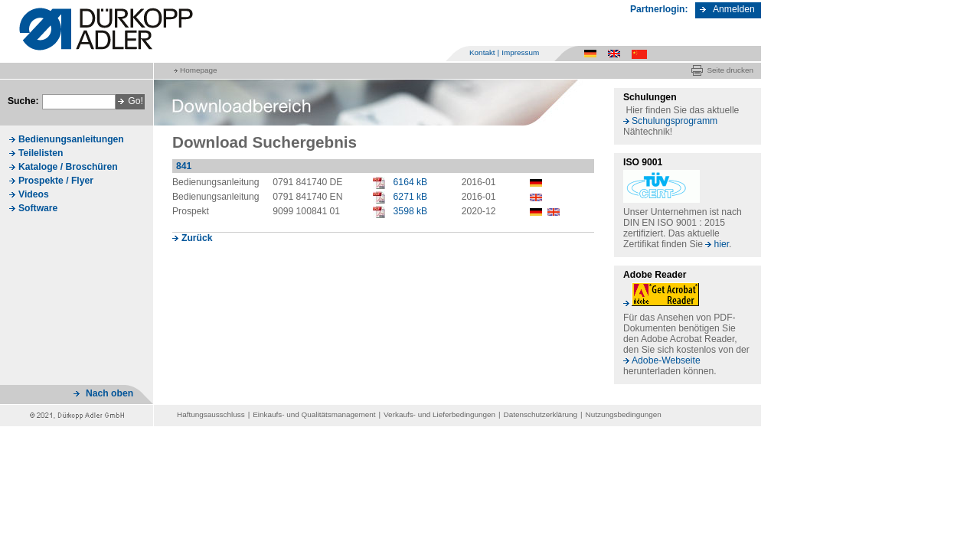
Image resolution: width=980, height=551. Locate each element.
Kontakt (482, 52)
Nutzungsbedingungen (624, 414)
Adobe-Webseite (666, 360)
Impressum (520, 52)
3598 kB (411, 211)
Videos (34, 194)
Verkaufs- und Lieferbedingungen (439, 414)
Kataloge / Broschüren (68, 167)
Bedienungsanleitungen (71, 139)
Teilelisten (41, 153)
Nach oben (109, 393)
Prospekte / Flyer (56, 181)
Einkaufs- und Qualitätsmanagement (314, 414)
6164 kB (411, 182)
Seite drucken (730, 70)
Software (38, 208)
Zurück (197, 238)
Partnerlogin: (659, 9)
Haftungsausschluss (211, 414)
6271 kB (411, 197)
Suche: (23, 101)
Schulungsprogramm (675, 121)
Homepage (198, 70)
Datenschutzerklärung (541, 414)
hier (721, 244)
